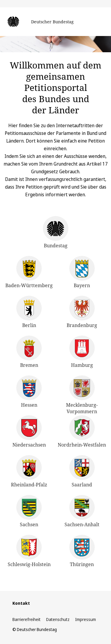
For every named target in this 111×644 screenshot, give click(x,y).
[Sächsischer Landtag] (29, 511)
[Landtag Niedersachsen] (29, 432)
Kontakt (21, 603)
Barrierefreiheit (26, 619)
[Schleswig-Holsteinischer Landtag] (29, 551)
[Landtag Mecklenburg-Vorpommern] (82, 395)
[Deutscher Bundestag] (56, 236)
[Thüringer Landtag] (82, 551)
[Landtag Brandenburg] (82, 312)
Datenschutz (58, 619)
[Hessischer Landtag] (29, 392)
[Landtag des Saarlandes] (82, 471)
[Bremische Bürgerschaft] (29, 352)
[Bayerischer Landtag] (82, 272)
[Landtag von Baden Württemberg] (29, 272)
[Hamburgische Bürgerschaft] (82, 352)
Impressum (86, 619)
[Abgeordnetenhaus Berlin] (29, 312)
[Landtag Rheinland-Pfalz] (29, 471)
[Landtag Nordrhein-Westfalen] (82, 432)
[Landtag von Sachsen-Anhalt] (82, 511)
